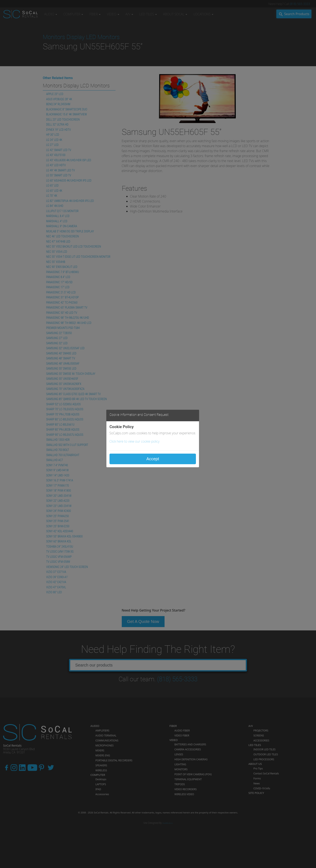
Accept (153, 459)
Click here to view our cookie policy (135, 441)
